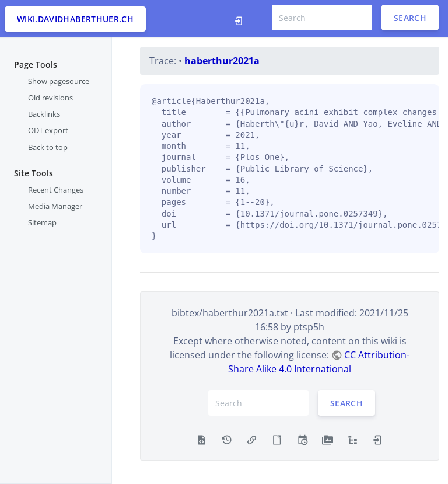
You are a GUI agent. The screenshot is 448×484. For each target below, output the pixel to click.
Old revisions (50, 98)
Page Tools (36, 65)
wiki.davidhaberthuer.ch (75, 19)
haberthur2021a (222, 61)
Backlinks (44, 114)
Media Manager (55, 206)
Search (410, 18)
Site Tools (34, 173)
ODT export (48, 130)
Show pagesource (59, 81)
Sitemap (42, 222)
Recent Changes (56, 190)
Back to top (48, 147)
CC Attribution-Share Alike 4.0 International (319, 362)
